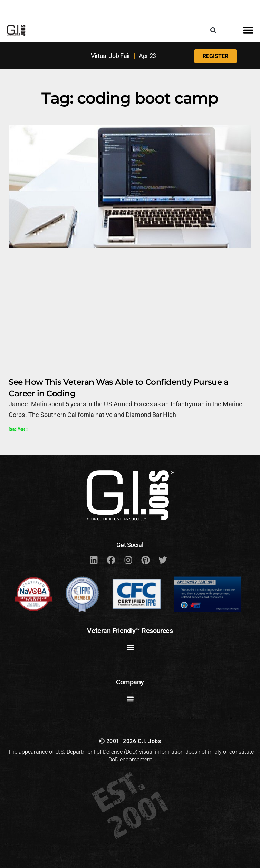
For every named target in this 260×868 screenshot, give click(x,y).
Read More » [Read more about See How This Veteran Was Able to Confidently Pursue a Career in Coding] (18, 429)
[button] (214, 30)
